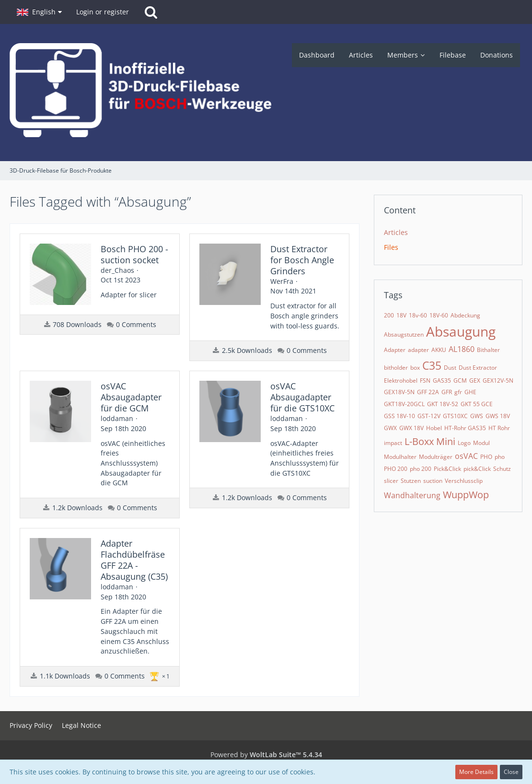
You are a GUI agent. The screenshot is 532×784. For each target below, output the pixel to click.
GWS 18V (498, 416)
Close (511, 772)
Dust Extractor (478, 368)
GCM (460, 380)
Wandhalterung (412, 495)
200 (389, 315)
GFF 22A (428, 392)
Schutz (502, 469)
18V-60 (439, 315)
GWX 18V (411, 428)
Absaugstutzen (404, 334)
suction (433, 481)
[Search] (151, 12)
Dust (450, 368)
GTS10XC (455, 416)
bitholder (396, 368)
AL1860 (462, 349)
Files (391, 247)
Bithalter (488, 350)
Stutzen (411, 481)
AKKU (439, 350)
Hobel (434, 428)
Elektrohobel (401, 380)
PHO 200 (396, 469)
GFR (447, 392)
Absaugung (461, 331)
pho (500, 457)
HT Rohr (499, 428)
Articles (396, 232)
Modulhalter (400, 457)
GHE (470, 392)
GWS (477, 416)
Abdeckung (465, 315)
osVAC (466, 456)
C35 (432, 365)
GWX (390, 428)
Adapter (395, 350)
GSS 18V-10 (399, 416)
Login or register (103, 12)
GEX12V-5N (498, 380)
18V (401, 315)
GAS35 (442, 380)
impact (393, 443)
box (415, 368)
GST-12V (429, 416)
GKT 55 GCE (477, 404)
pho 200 (421, 469)
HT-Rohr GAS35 (465, 428)
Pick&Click (447, 469)
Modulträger (436, 457)
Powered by (266, 755)
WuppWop (466, 495)
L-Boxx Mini (430, 441)
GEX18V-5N (399, 392)
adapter (418, 350)
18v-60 (418, 315)
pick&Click (477, 469)
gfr (458, 392)
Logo (464, 443)
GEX (475, 380)
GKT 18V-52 (443, 404)
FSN (425, 380)
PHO (486, 457)
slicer (391, 481)
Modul (481, 443)
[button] (39, 12)
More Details (476, 772)
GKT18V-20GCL (404, 404)
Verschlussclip (464, 481)
